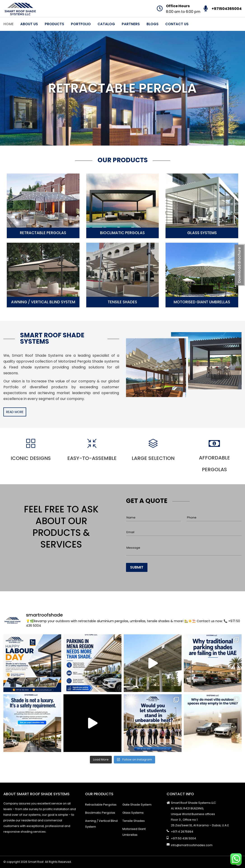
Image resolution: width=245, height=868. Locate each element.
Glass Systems (202, 233)
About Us (29, 24)
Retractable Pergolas (43, 233)
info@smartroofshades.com (192, 845)
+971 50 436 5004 (183, 838)
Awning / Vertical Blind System (43, 302)
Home (8, 24)
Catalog (106, 24)
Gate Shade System (137, 805)
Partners (131, 24)
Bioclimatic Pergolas (122, 233)
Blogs (153, 24)
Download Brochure (239, 265)
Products (54, 24)
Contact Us (177, 24)
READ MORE (15, 412)
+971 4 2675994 (182, 832)
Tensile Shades (122, 302)
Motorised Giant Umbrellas (202, 302)
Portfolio (81, 24)
